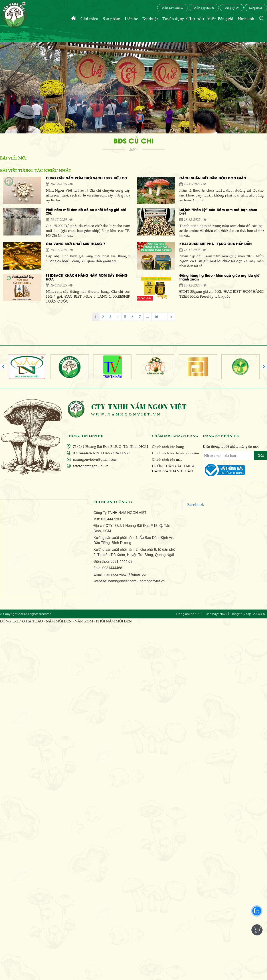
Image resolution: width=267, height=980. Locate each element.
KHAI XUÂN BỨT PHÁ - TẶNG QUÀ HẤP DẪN (215, 244)
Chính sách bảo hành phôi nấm (175, 453)
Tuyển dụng (173, 18)
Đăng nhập (256, 7)
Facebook (196, 504)
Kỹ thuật (150, 18)
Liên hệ (131, 18)
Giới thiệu (89, 18)
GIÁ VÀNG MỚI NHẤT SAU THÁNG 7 (76, 244)
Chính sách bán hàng (168, 446)
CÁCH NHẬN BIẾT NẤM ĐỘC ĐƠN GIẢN (213, 178)
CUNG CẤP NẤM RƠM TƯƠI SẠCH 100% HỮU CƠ (87, 178)
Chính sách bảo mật (167, 459)
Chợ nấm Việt (201, 18)
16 (156, 316)
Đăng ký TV (232, 7)
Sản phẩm (112, 18)
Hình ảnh (246, 18)
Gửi (261, 455)
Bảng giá (226, 18)
